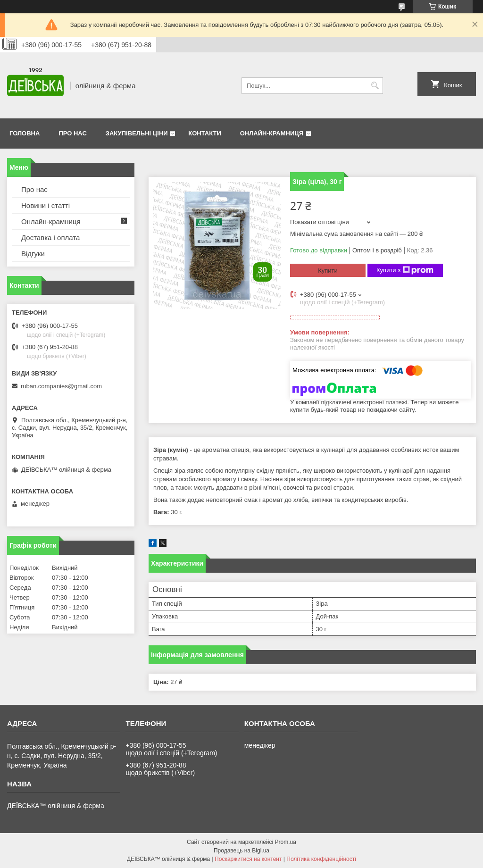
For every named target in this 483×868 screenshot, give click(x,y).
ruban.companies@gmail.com (61, 386)
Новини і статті (46, 205)
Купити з (405, 270)
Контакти (205, 133)
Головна (25, 133)
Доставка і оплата (50, 238)
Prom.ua (286, 842)
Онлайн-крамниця (272, 133)
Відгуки (33, 254)
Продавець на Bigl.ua (241, 851)
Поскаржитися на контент (248, 859)
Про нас (72, 133)
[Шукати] (375, 86)
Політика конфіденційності (321, 859)
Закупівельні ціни (137, 133)
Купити (328, 271)
